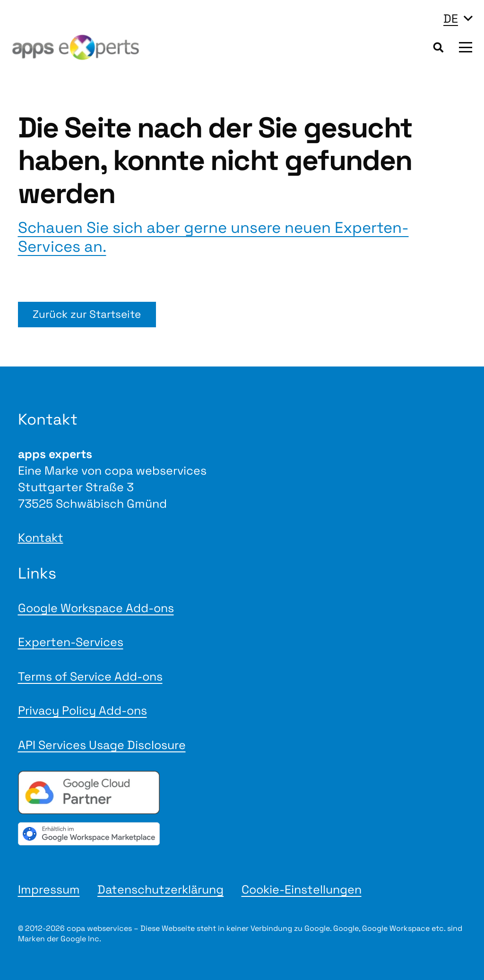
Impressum (49, 889)
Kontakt (41, 537)
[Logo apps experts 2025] (76, 47)
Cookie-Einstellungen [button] (302, 889)
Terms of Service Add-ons (90, 676)
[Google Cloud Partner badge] (242, 793)
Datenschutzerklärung (160, 889)
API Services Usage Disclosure (102, 745)
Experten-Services (71, 642)
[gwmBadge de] (242, 834)
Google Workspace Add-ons (96, 608)
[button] (458, 18)
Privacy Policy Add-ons (82, 710)
